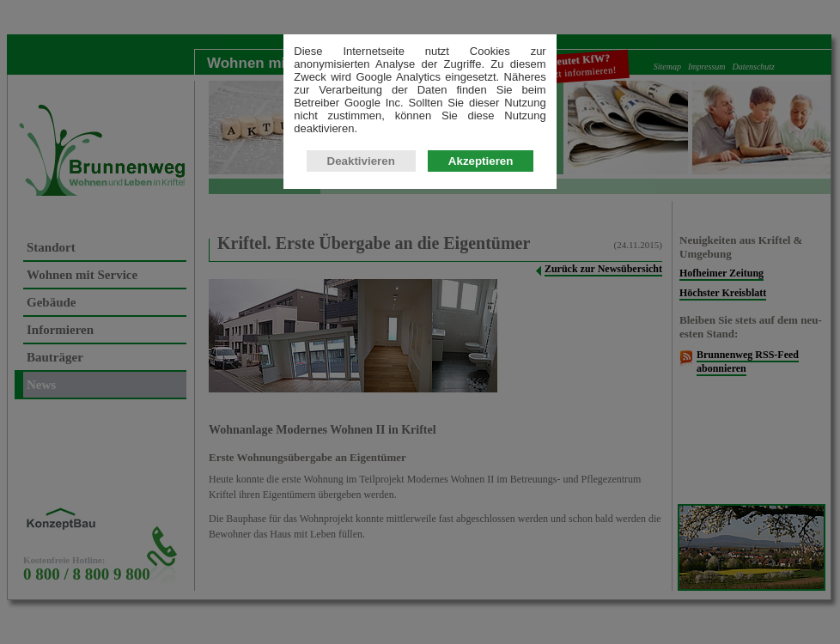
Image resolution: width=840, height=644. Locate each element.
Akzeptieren (481, 161)
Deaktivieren (361, 161)
